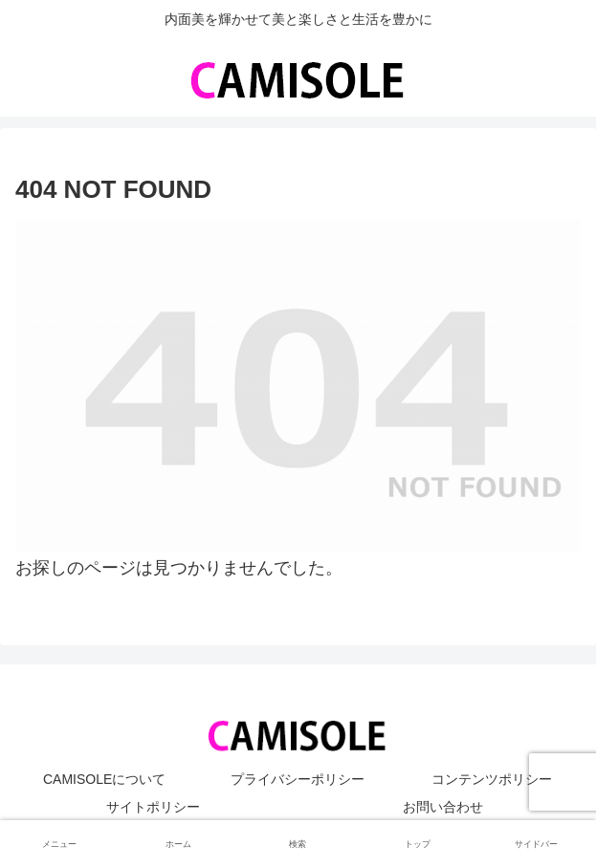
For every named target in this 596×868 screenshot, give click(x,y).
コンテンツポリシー (492, 779)
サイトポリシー (153, 807)
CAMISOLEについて (104, 779)
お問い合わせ (443, 807)
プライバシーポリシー (298, 779)
